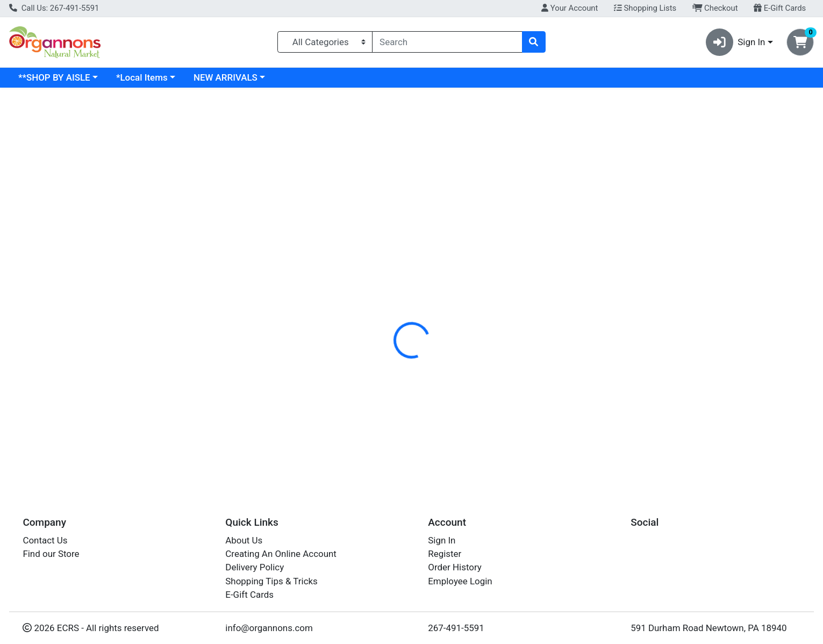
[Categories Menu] (325, 42)
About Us (244, 540)
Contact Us (45, 540)
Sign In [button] (736, 42)
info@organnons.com (269, 628)
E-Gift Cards (780, 8)
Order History (455, 568)
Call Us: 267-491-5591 (54, 8)
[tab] (373, 233)
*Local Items (235, 77)
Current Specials (52, 77)
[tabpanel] (583, 287)
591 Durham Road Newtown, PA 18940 (709, 628)
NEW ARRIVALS (319, 77)
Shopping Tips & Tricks (271, 581)
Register (445, 554)
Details (373, 234)
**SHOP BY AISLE (147, 77)
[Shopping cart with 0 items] (800, 42)
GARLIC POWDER (391, 412)
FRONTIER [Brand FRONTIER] (476, 276)
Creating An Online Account (281, 554)
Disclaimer (424, 234)
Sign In (442, 540)
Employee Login (460, 581)
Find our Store (51, 554)
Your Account (570, 8)
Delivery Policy (255, 568)
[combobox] (447, 42)
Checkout (715, 8)
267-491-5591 (456, 628)
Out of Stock (768, 387)
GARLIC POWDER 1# (397, 380)
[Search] (447, 42)
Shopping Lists (645, 8)
